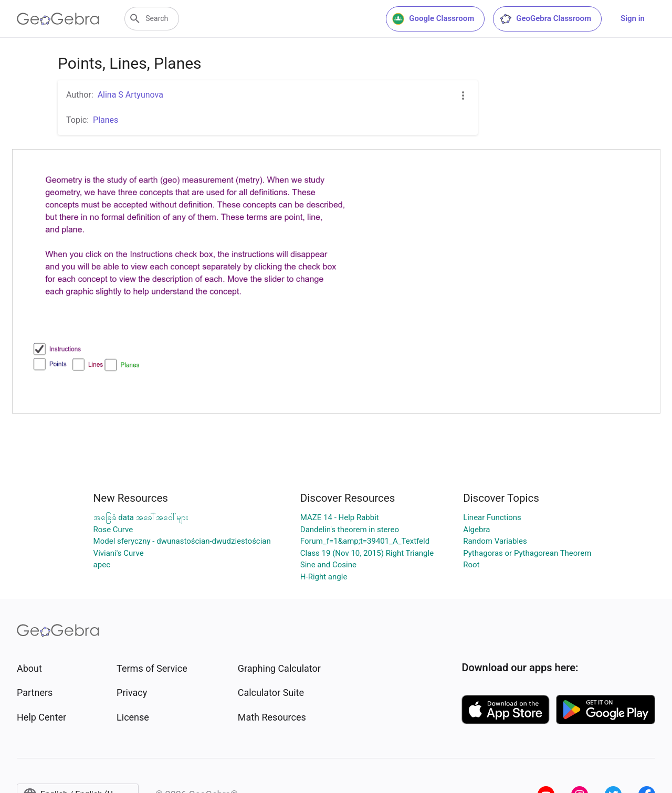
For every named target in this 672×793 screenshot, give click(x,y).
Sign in (633, 18)
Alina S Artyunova (130, 95)
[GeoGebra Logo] (58, 19)
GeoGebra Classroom (545, 19)
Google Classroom (433, 19)
